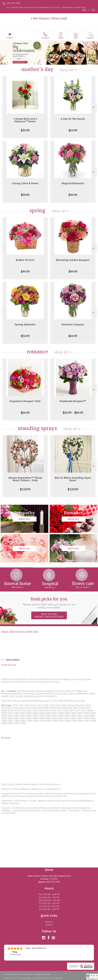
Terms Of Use (10, 978)
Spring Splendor (25, 324)
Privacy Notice (25, 978)
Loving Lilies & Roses (25, 183)
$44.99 (73, 195)
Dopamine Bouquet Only (25, 401)
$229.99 (25, 489)
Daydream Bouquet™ (73, 401)
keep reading (13, 660)
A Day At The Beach (73, 119)
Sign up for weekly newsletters (49, 615)
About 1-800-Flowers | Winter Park (20, 631)
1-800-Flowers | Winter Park (49, 18)
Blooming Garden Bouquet (73, 260)
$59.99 (25, 195)
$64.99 (73, 130)
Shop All (67, 70)
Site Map (59, 978)
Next (94, 107)
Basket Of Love (25, 260)
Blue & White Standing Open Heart (73, 479)
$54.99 (25, 336)
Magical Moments (73, 183)
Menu (10, 37)
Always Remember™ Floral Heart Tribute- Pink (25, 479)
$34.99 (25, 130)
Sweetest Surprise (73, 324)
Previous (4, 107)
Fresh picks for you (49, 603)
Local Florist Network (43, 978)
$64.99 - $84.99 (73, 413)
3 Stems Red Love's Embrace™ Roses (25, 120)
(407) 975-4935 (14, 3)
